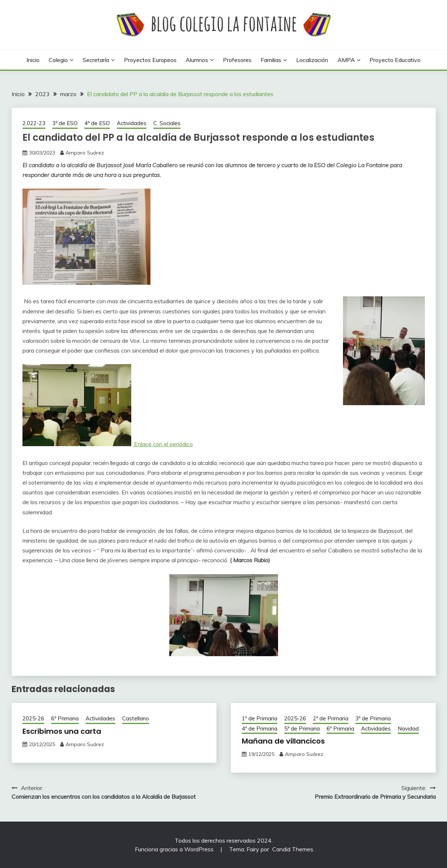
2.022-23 (34, 123)
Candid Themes (293, 849)
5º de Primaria (302, 729)
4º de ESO (97, 123)
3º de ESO (65, 123)
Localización (312, 60)
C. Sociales (167, 123)
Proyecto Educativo (395, 60)
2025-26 (33, 718)
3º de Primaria (373, 718)
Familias (271, 60)
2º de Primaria (331, 718)
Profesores (237, 60)
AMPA (346, 60)
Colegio (58, 60)
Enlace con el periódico (163, 444)
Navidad (408, 729)
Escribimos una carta (62, 731)
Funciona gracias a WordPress (175, 849)
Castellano (136, 718)
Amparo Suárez (85, 153)
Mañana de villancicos (283, 741)
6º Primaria (65, 718)
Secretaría (96, 60)
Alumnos (197, 60)
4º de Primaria (260, 729)
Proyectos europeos (150, 60)
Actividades (132, 123)
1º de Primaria (260, 718)
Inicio (33, 60)
